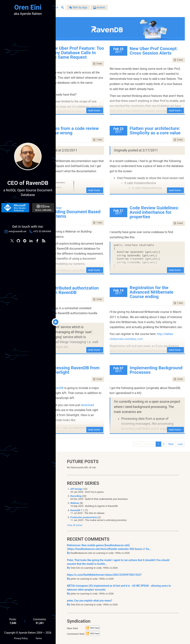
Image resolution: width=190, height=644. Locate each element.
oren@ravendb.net (17, 232)
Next (169, 440)
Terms (39, 637)
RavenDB (92, 388)
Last (178, 440)
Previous (147, 440)
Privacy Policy (21, 637)
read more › (111, 107)
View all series (75, 523)
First (135, 440)
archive (133, 9)
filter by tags (112, 9)
